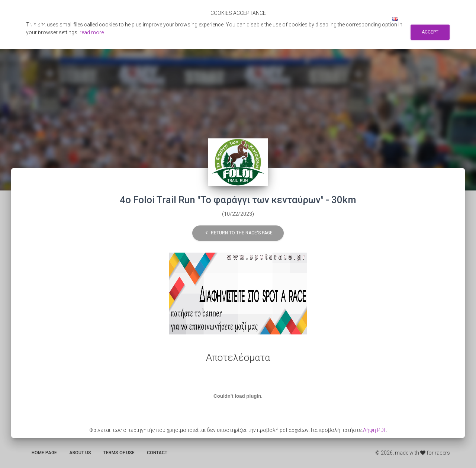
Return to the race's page (238, 233)
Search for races (308, 19)
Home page (44, 453)
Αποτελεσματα (258, 19)
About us (80, 453)
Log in (374, 19)
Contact (157, 453)
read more (92, 32)
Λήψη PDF (374, 430)
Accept (430, 32)
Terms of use (119, 453)
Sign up (348, 19)
